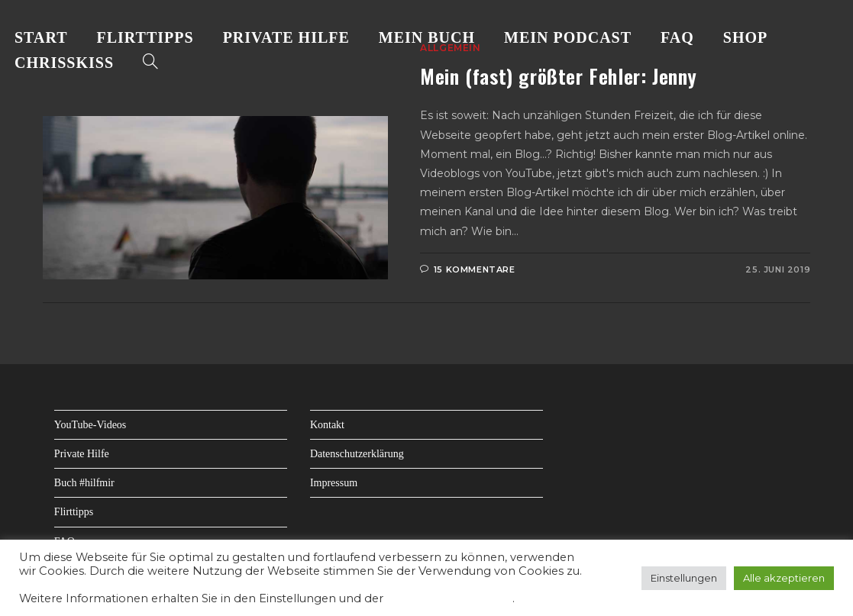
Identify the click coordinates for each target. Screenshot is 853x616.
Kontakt (327, 425)
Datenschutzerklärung (357, 454)
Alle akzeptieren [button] (784, 578)
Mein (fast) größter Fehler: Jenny (559, 76)
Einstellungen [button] (684, 578)
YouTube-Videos (90, 425)
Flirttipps (74, 512)
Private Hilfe (82, 454)
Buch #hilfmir (84, 483)
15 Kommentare (475, 269)
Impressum (334, 483)
